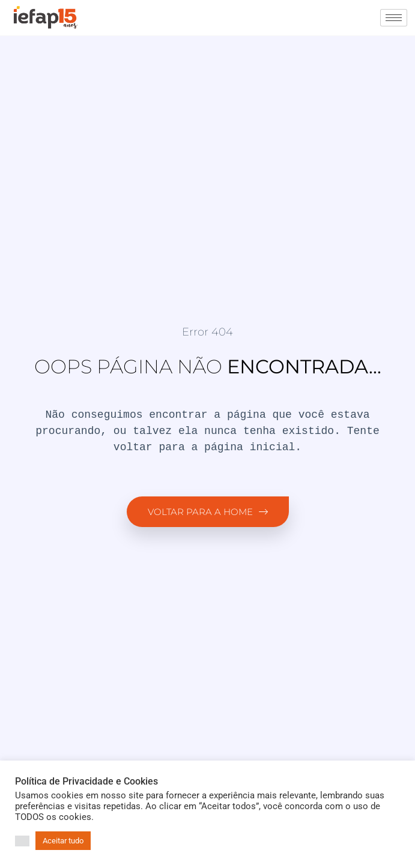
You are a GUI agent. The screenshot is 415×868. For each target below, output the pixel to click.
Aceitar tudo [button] (63, 841)
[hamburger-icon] (394, 18)
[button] (22, 841)
